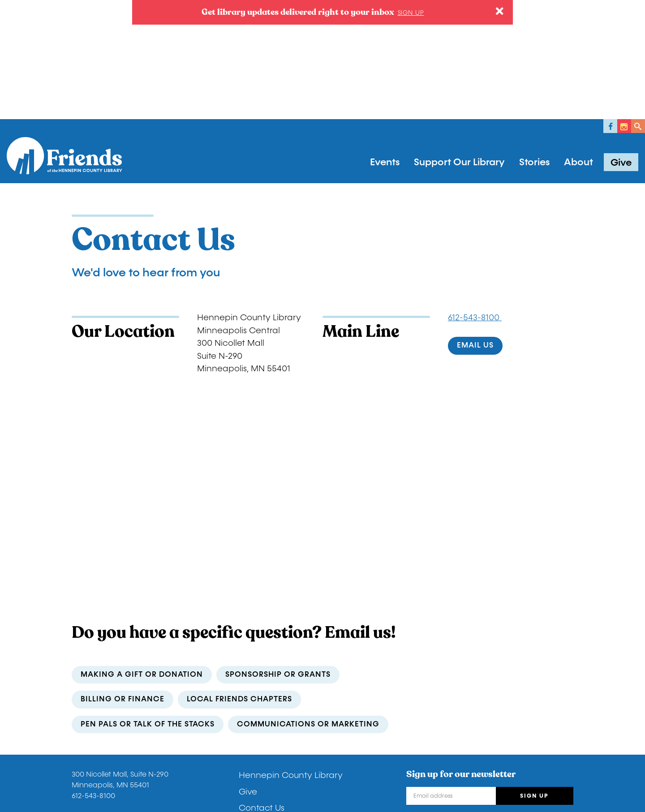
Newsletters (262, 707)
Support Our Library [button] (459, 45)
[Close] (500, 12)
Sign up (411, 13)
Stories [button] (534, 45)
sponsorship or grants (278, 557)
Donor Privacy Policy (107, 767)
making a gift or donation (142, 557)
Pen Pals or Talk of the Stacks (148, 607)
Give (621, 45)
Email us (475, 228)
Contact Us (262, 691)
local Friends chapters (239, 582)
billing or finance (123, 582)
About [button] (578, 45)
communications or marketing (308, 607)
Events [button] (385, 45)
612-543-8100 (475, 200)
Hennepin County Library (291, 658)
